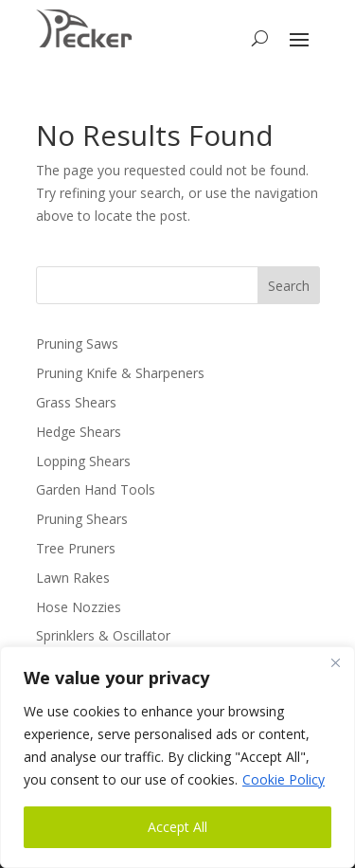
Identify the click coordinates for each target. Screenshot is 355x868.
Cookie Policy (284, 779)
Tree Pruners (76, 548)
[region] (177, 757)
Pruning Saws (77, 344)
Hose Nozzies (79, 607)
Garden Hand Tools (96, 489)
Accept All (177, 827)
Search (289, 286)
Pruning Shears (82, 519)
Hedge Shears (79, 432)
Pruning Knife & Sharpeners (120, 373)
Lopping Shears (83, 461)
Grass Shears (76, 402)
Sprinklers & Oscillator (103, 635)
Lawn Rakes (73, 578)
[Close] (335, 662)
